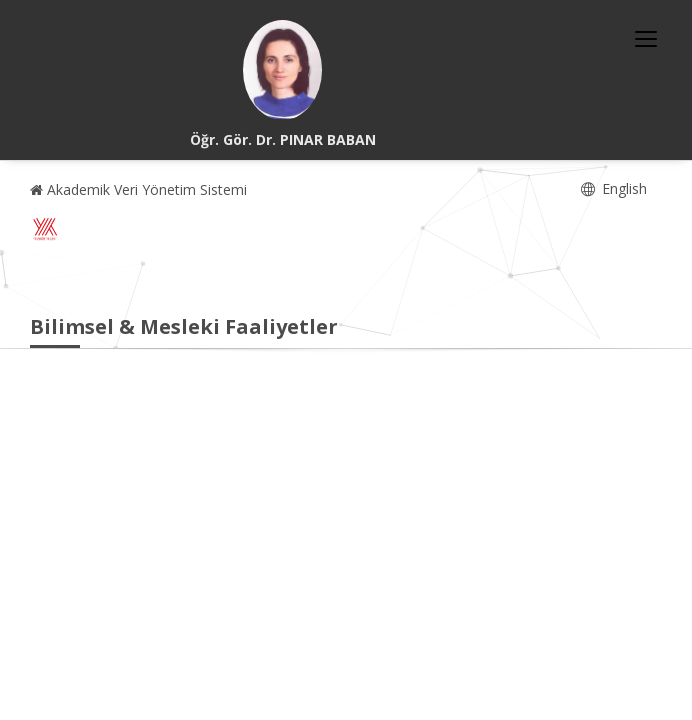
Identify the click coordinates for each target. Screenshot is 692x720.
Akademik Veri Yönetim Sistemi (138, 189)
